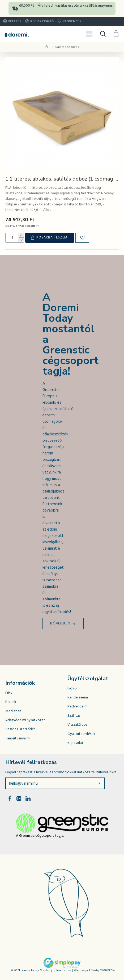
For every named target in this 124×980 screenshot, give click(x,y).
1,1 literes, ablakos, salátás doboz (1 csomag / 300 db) (62, 179)
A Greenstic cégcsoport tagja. (40, 836)
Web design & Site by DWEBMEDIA (94, 970)
